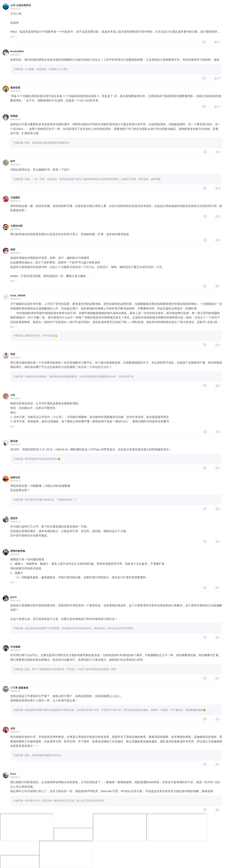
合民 (13, 728)
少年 (13, 395)
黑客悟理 (15, 88)
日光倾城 (15, 647)
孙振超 (14, 116)
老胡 (13, 249)
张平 (13, 161)
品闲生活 (15, 477)
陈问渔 (14, 441)
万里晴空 (15, 198)
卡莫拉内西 (16, 226)
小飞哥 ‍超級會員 (19, 688)
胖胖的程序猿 (18, 551)
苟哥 (13, 354)
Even (13, 774)
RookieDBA (17, 51)
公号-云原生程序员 (21, 5)
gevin (14, 597)
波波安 (14, 518)
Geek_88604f (18, 296)
